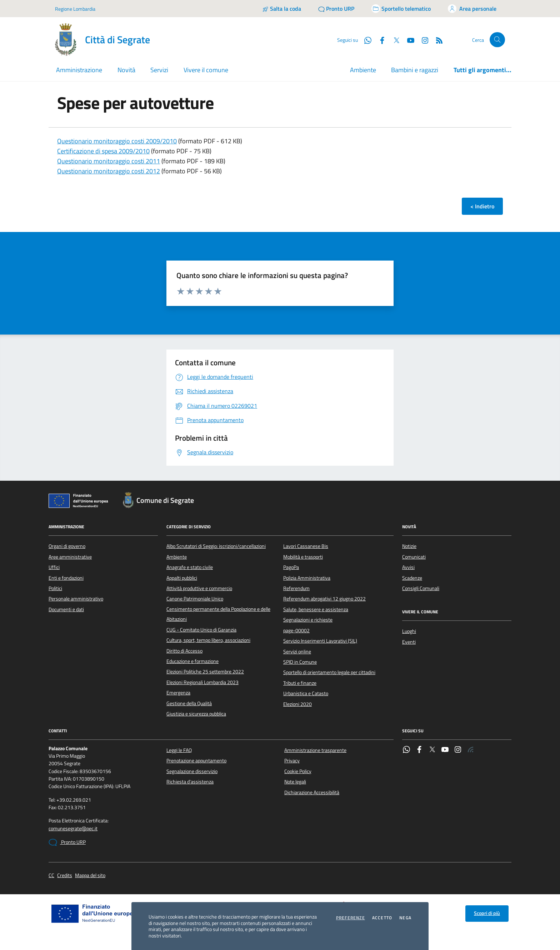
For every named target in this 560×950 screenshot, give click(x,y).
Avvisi (408, 567)
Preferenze (351, 918)
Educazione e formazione (192, 661)
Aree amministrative (70, 557)
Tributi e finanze (300, 683)
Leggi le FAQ (179, 750)
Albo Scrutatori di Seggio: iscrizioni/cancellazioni (216, 546)
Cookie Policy (298, 771)
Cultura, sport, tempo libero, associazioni (208, 640)
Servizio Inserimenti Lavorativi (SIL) (320, 641)
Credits (65, 875)
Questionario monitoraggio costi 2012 (109, 171)
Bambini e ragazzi (415, 70)
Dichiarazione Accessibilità (312, 792)
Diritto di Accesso (184, 651)
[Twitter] (394, 40)
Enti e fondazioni (66, 578)
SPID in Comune (300, 662)
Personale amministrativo (76, 599)
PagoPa (291, 567)
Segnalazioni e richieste (308, 620)
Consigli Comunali (421, 588)
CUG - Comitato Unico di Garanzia (201, 630)
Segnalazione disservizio (192, 771)
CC (51, 875)
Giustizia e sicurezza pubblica (196, 714)
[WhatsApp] (365, 40)
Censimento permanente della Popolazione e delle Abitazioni (218, 614)
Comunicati (414, 557)
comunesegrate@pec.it (73, 829)
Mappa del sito (90, 875)
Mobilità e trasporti (303, 557)
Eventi (409, 642)
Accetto (382, 918)
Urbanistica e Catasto (306, 693)
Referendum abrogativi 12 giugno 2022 (324, 599)
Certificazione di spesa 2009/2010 (103, 151)
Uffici (54, 567)
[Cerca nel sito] (497, 40)
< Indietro (482, 206)
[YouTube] (408, 40)
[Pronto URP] (336, 9)
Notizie (409, 546)
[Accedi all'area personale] (472, 9)
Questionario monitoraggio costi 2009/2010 (117, 141)
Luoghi (409, 631)
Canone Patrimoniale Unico (195, 599)
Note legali (295, 782)
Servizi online (297, 652)
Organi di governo (67, 546)
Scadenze (412, 578)
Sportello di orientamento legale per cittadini (329, 672)
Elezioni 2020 (297, 704)
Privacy (292, 761)
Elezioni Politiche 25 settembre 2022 (205, 672)
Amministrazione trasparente (315, 750)
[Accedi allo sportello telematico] (401, 9)
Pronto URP (67, 842)
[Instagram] (422, 40)
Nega (405, 918)
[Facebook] (379, 40)
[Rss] (436, 40)
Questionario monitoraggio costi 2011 (109, 161)
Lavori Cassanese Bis (306, 546)
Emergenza (178, 693)
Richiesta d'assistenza (190, 782)
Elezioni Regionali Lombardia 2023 (202, 682)
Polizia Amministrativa (307, 578)
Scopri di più (487, 913)
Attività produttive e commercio (199, 588)
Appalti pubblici (182, 578)
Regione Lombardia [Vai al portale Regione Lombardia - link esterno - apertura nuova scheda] (75, 9)
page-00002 (296, 630)
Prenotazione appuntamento (196, 761)
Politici (55, 588)
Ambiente (363, 70)
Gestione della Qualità (189, 703)
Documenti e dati (66, 609)
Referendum (296, 588)
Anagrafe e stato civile (190, 567)
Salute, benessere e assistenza (316, 609)
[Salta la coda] (282, 9)
